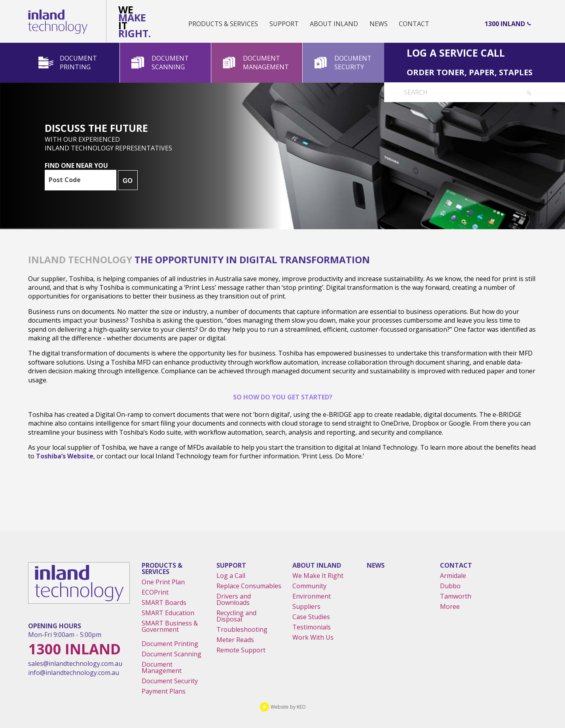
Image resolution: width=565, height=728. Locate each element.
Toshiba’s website (65, 456)
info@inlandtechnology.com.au (74, 673)
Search (416, 92)
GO (128, 181)
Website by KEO (283, 707)
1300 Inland (505, 24)
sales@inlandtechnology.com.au (75, 663)
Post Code (65, 180)
